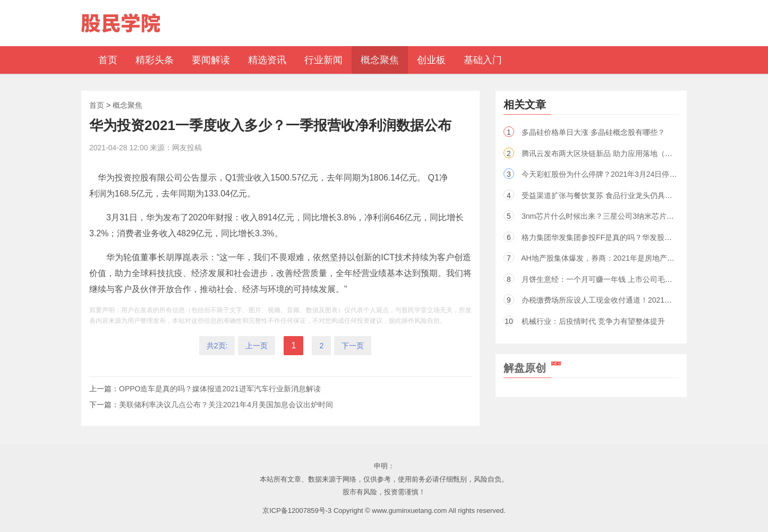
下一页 (353, 346)
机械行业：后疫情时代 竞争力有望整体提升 (593, 321)
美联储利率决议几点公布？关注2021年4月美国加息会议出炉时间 (226, 405)
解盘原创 (532, 368)
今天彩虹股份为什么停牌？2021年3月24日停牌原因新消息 (618, 174)
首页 (97, 105)
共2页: (217, 346)
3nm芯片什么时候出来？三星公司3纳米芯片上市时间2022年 (621, 216)
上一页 (257, 346)
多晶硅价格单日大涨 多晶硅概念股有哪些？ (593, 132)
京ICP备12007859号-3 (297, 510)
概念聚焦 (127, 105)
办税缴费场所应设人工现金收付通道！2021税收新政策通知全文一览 (634, 300)
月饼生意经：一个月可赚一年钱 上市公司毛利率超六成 (612, 279)
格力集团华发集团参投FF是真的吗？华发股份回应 (604, 237)
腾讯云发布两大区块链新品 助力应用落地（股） (601, 153)
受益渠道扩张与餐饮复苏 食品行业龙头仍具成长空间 (608, 195)
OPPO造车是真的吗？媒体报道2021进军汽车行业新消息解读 (220, 389)
